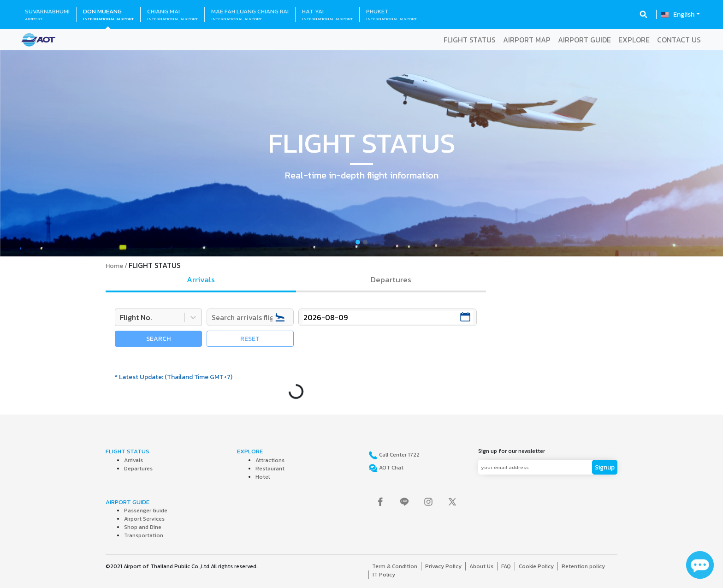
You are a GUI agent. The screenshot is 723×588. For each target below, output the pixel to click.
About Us (481, 566)
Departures (138, 469)
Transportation (144, 535)
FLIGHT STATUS (470, 40)
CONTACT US (679, 40)
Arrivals (133, 460)
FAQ (506, 566)
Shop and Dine (143, 527)
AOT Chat (391, 468)
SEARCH (158, 339)
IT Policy (384, 575)
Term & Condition (395, 566)
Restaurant (270, 469)
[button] (54, 153)
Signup (605, 467)
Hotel (263, 477)
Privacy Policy (443, 566)
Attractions (270, 460)
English (684, 15)
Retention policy (583, 566)
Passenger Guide (146, 511)
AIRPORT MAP (527, 40)
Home (114, 266)
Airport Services (144, 519)
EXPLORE (634, 40)
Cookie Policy (536, 566)
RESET (250, 339)
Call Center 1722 (399, 455)
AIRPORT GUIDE (584, 40)
